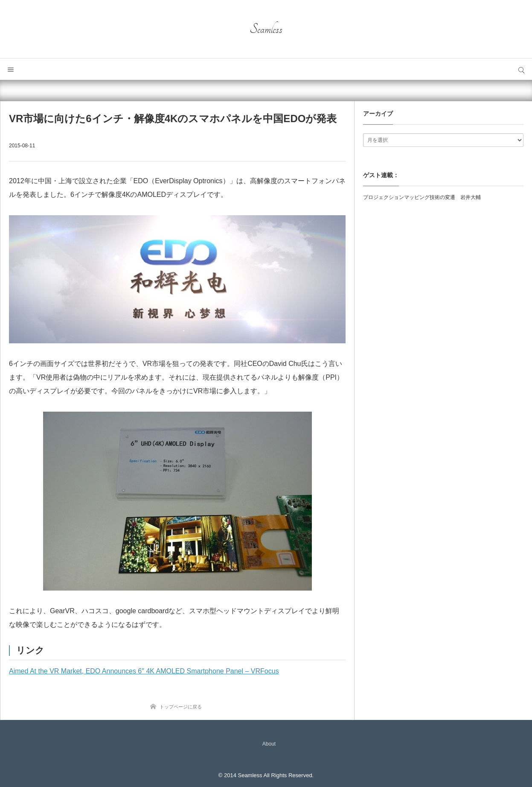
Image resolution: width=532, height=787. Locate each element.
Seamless (266, 29)
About (269, 744)
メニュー (11, 69)
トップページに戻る (181, 707)
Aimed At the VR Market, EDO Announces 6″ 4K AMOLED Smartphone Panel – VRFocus (144, 671)
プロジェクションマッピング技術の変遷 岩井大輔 (422, 197)
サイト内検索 (521, 69)
